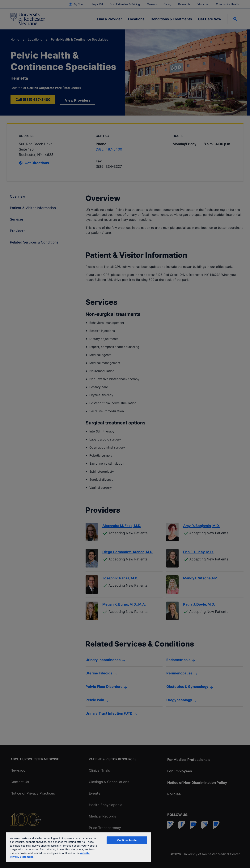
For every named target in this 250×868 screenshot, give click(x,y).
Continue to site (127, 840)
